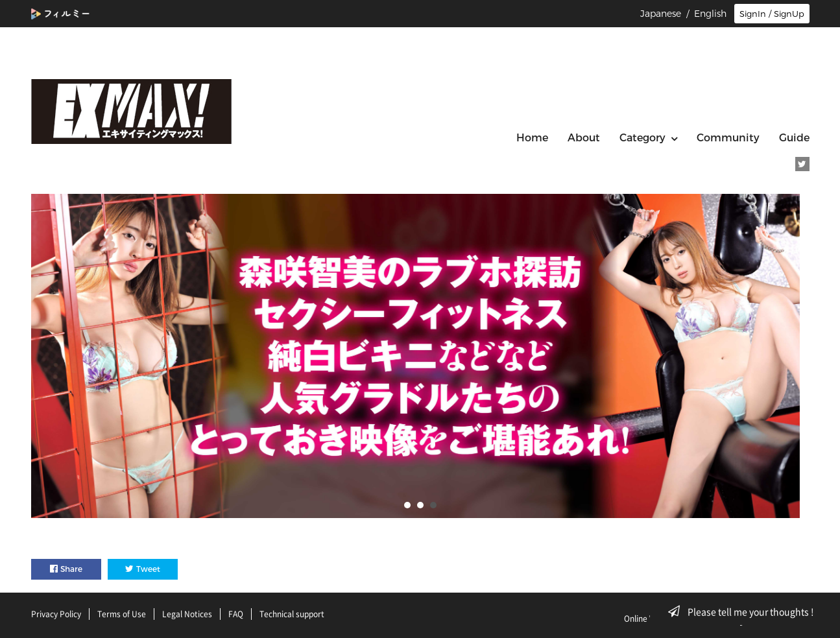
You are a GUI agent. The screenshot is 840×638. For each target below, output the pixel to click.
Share (66, 569)
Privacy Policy (56, 614)
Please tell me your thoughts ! (745, 611)
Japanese (661, 14)
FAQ (236, 614)
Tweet (143, 569)
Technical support (292, 614)
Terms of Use (122, 614)
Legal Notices (187, 614)
